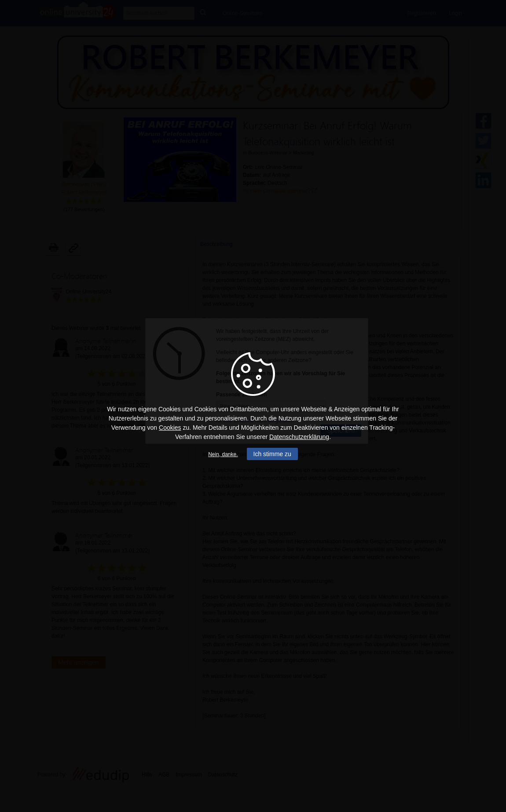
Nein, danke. (223, 454)
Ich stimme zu (272, 454)
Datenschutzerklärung (299, 437)
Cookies (170, 428)
